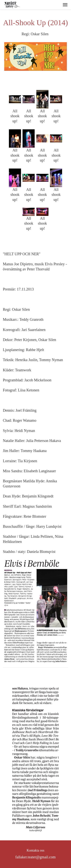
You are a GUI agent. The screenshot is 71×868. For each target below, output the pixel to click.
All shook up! (15, 116)
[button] (65, 5)
